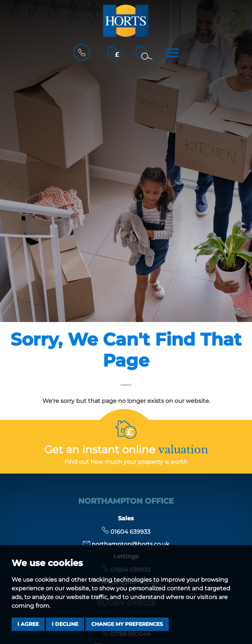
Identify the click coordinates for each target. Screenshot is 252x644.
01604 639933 (126, 532)
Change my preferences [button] (127, 624)
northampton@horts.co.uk (126, 544)
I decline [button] (65, 624)
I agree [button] (28, 624)
